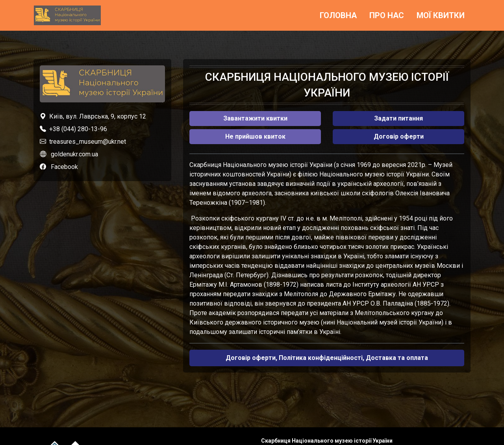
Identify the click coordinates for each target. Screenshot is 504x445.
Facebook (64, 167)
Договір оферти (399, 136)
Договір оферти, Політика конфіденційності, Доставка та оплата (327, 358)
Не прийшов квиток (255, 136)
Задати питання (398, 118)
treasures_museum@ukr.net (88, 142)
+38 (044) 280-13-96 (78, 129)
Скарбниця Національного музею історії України (327, 441)
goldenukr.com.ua (74, 154)
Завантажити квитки (255, 118)
